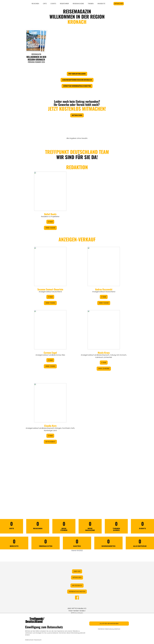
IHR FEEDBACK (77, 585)
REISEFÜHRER (64, 4)
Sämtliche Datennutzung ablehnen (109, 629)
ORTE (45, 4)
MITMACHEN (119, 4)
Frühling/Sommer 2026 (36, 62)
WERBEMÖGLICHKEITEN (77, 592)
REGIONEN (35, 4)
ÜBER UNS (77, 571)
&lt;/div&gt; (77, 323)
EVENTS (53, 4)
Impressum (38, 640)
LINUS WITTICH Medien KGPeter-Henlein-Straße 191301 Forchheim (77, 611)
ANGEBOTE (101, 4)
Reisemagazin (36, 54)
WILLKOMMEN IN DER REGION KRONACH (36, 58)
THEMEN (91, 4)
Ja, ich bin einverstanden (109, 623)
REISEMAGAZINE (78, 4)
